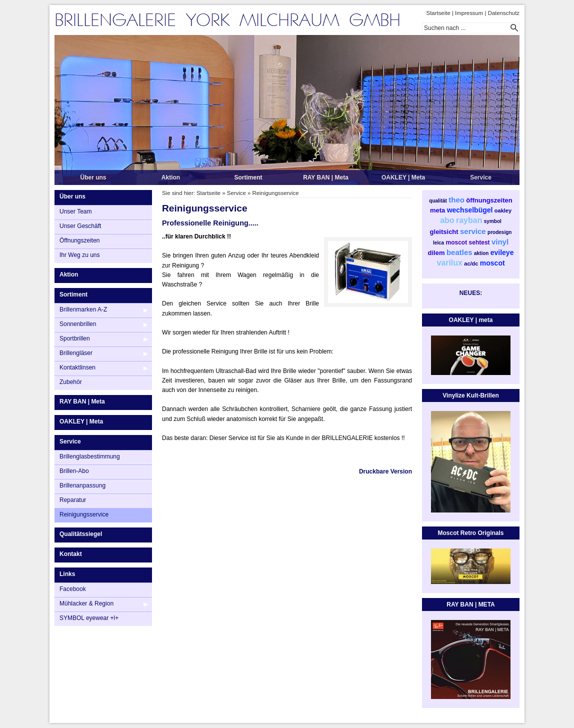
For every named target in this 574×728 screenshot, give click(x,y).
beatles (459, 252)
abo (447, 220)
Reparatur (73, 500)
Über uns (93, 177)
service (473, 231)
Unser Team (75, 211)
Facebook (73, 589)
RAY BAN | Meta (326, 177)
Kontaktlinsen (77, 367)
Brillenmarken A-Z (83, 309)
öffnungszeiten (489, 200)
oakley (503, 210)
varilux (449, 263)
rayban (469, 220)
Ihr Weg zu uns (79, 255)
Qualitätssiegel (81, 534)
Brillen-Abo (74, 471)
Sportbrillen (75, 338)
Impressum (469, 13)
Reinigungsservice (84, 514)
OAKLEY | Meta (403, 177)
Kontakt (71, 554)
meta (437, 210)
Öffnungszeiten (80, 240)
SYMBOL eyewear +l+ (89, 618)
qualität (438, 201)
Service (481, 177)
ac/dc (471, 263)
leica (438, 243)
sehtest (479, 242)
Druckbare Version (385, 471)
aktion (481, 253)
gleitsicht (444, 232)
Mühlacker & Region (86, 603)
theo (456, 200)
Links (67, 574)
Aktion (171, 177)
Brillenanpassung (82, 485)
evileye (502, 252)
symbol (493, 221)
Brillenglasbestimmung (90, 456)
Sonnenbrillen (78, 324)
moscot (457, 242)
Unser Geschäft (80, 226)
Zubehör (71, 382)
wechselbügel (470, 210)
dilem (436, 253)
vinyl (500, 242)
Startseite (438, 13)
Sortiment (248, 177)
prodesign (499, 232)
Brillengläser (76, 353)
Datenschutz (504, 13)
